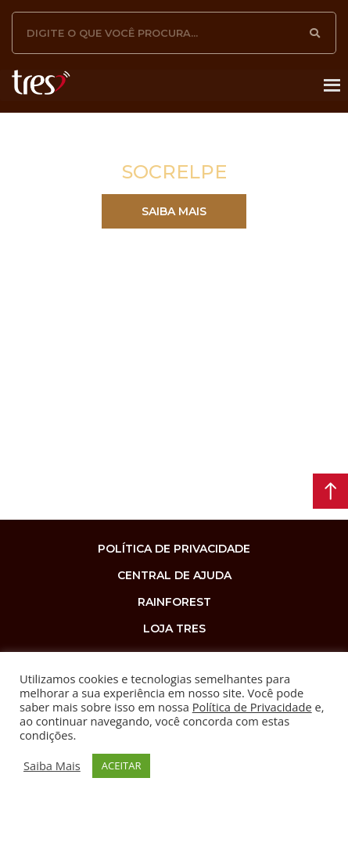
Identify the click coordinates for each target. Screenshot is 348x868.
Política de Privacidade (252, 707)
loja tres (174, 628)
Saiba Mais (52, 765)
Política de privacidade (174, 549)
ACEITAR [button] (122, 765)
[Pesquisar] (315, 33)
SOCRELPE (174, 172)
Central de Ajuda (174, 575)
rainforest (174, 602)
